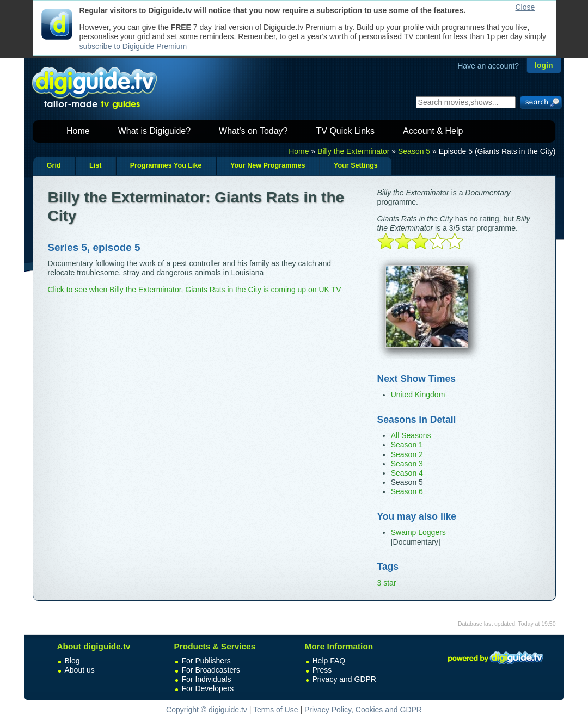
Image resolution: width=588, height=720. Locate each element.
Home (78, 131)
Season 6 (407, 491)
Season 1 (407, 445)
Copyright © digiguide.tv (207, 710)
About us (80, 670)
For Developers (208, 688)
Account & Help (433, 131)
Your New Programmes (268, 165)
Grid (54, 165)
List (95, 165)
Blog (72, 661)
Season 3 (407, 464)
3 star (387, 583)
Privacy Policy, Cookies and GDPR (363, 710)
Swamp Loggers (418, 532)
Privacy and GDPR (344, 679)
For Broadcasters (211, 670)
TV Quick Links (345, 131)
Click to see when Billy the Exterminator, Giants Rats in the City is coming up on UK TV (195, 290)
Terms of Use (275, 710)
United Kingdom (418, 395)
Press (322, 670)
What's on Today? (253, 131)
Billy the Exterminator (353, 151)
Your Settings (356, 165)
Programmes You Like (166, 165)
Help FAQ (329, 661)
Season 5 (414, 151)
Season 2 (407, 454)
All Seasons (411, 435)
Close (525, 7)
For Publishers (206, 661)
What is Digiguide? (154, 131)
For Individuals (207, 679)
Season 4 (407, 473)
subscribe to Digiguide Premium (133, 46)
